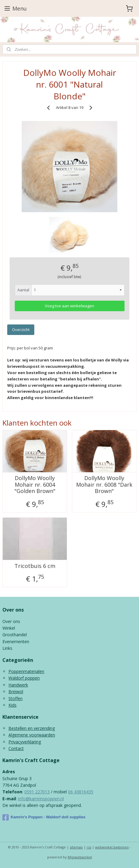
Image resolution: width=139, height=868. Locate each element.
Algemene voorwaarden (32, 735)
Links (7, 648)
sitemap (76, 847)
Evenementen (16, 642)
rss (89, 847)
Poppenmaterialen (26, 671)
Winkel (9, 628)
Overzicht (21, 330)
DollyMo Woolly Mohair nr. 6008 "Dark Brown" (104, 485)
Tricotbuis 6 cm (35, 566)
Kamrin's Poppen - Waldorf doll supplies (44, 817)
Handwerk (18, 685)
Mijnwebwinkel (80, 857)
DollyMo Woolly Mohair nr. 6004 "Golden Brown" (35, 485)
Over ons (11, 621)
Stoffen (15, 698)
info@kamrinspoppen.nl (41, 799)
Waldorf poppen (24, 678)
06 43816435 (81, 792)
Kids (12, 705)
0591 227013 (37, 792)
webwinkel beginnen (112, 847)
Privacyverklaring (25, 742)
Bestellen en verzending (32, 728)
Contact (16, 748)
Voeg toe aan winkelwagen (69, 306)
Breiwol (16, 691)
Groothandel (15, 635)
